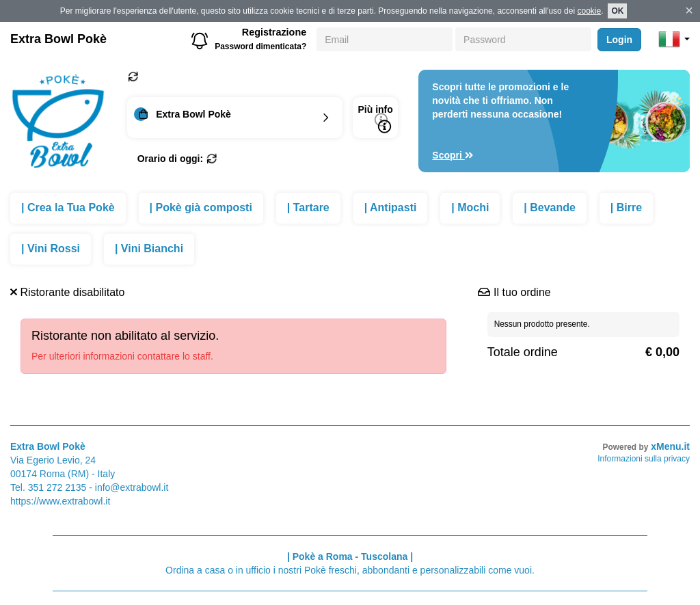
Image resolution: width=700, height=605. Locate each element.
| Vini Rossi (51, 248)
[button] (674, 39)
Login (619, 40)
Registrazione (274, 32)
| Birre (626, 207)
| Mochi (470, 207)
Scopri (453, 155)
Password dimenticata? (260, 46)
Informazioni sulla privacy (644, 459)
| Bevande (550, 207)
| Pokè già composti (201, 207)
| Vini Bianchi (149, 248)
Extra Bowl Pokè (58, 39)
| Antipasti (391, 207)
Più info (375, 119)
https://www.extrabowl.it (60, 501)
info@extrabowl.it (132, 487)
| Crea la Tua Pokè (68, 207)
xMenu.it (670, 446)
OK (617, 11)
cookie (589, 11)
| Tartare (308, 207)
